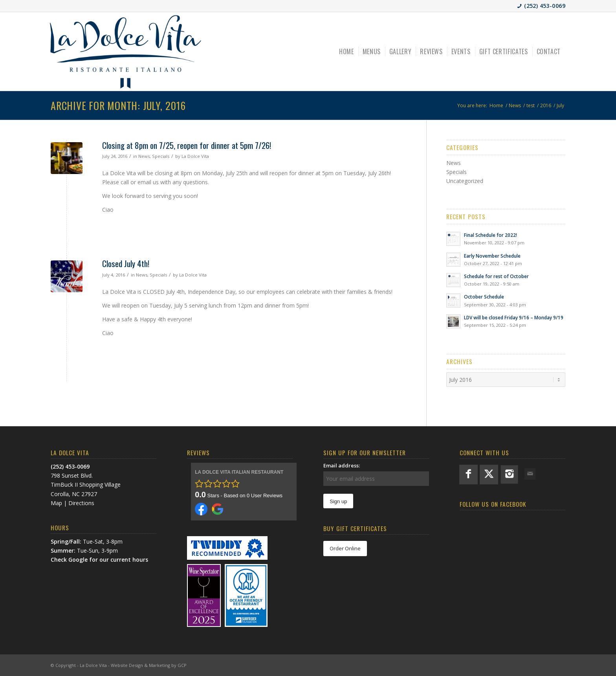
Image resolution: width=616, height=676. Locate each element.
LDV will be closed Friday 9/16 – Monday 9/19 (514, 317)
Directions (81, 503)
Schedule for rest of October (496, 276)
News (144, 156)
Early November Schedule (492, 256)
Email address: (342, 465)
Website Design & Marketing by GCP (149, 665)
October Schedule (484, 297)
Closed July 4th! (126, 263)
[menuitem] (347, 51)
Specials (161, 156)
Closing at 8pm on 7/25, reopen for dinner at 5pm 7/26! (187, 145)
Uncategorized (465, 181)
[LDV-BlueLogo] (125, 51)
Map (56, 503)
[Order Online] (345, 549)
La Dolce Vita (195, 156)
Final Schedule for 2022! (490, 235)
